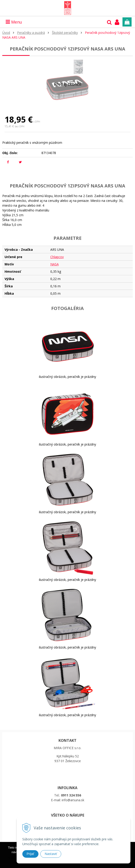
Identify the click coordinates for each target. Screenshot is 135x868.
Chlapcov (57, 257)
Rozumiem (82, 865)
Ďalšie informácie (51, 865)
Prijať (30, 854)
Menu (14, 22)
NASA (55, 264)
